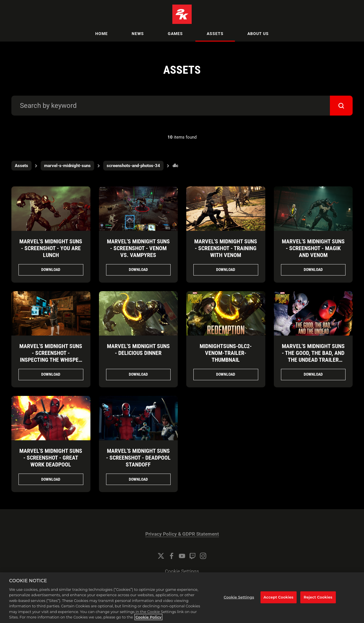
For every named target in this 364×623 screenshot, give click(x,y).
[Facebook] (171, 556)
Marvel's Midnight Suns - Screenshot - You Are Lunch (51, 248)
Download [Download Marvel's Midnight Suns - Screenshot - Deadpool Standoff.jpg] (138, 479)
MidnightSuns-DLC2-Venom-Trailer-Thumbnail (226, 353)
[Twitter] (161, 556)
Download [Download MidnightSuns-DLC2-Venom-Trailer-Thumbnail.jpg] (226, 374)
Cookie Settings (182, 571)
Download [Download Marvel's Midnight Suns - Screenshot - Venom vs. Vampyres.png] (138, 270)
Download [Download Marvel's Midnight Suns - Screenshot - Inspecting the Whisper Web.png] (51, 374)
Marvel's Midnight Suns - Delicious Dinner (138, 349)
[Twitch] (193, 556)
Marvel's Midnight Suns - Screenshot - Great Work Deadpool (51, 458)
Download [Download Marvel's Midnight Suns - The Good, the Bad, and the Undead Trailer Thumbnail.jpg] (313, 374)
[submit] (341, 106)
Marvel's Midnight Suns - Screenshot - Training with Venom (226, 248)
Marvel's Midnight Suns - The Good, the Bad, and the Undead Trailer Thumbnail (313, 356)
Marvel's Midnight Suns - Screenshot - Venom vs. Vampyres (138, 248)
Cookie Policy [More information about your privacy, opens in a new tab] (148, 617)
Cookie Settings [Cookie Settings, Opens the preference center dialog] (239, 597)
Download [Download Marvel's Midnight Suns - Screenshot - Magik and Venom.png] (313, 270)
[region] (182, 598)
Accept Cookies (279, 597)
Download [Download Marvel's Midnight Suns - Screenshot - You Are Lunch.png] (51, 270)
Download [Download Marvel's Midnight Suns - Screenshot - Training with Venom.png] (226, 270)
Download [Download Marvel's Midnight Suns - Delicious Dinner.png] (138, 374)
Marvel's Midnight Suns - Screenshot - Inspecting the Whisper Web (51, 356)
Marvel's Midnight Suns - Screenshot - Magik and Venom (313, 248)
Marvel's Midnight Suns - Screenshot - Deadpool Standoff (138, 458)
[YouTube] (182, 556)
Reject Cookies (318, 597)
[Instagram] (203, 556)
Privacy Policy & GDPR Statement (182, 534)
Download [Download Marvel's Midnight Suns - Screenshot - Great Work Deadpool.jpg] (51, 479)
